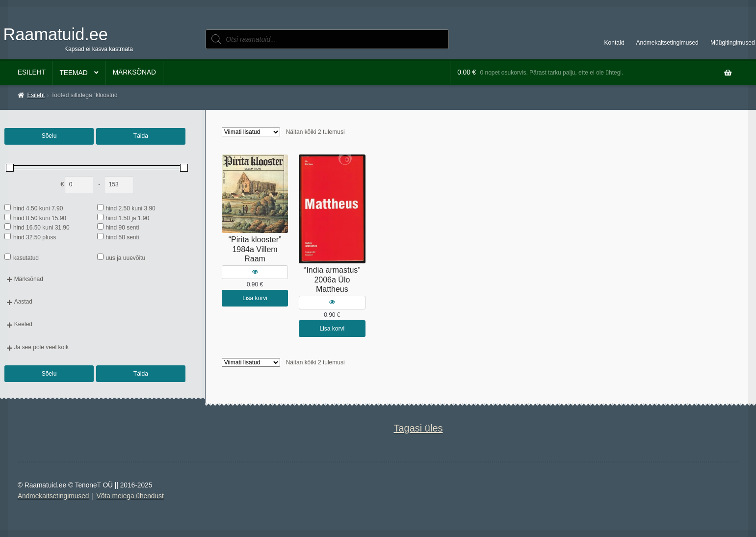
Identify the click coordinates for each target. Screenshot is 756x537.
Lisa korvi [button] (255, 298)
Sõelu (49, 136)
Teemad (73, 73)
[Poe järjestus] (251, 132)
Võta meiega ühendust (130, 496)
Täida (141, 136)
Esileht (32, 72)
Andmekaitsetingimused (667, 43)
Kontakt (614, 43)
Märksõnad (134, 72)
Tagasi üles (418, 428)
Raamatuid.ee (56, 34)
